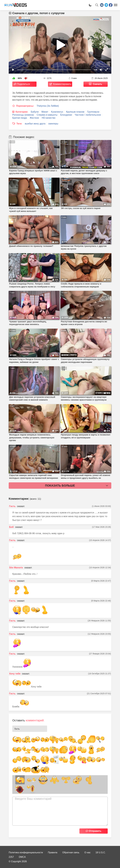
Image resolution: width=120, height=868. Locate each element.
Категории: (22, 112)
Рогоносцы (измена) (23, 115)
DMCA (22, 857)
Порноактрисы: (25, 106)
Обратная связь (71, 852)
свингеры (53, 124)
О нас (87, 852)
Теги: (19, 124)
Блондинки (66, 115)
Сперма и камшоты (47, 115)
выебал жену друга (35, 124)
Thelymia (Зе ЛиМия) (48, 106)
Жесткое (34, 118)
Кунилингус (57, 112)
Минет (45, 112)
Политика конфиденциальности (26, 852)
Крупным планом (75, 112)
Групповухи (93, 112)
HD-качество (49, 118)
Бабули (35, 112)
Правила (53, 852)
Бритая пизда (20, 118)
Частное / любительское (88, 115)
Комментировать (62, 84)
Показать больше (60, 486)
